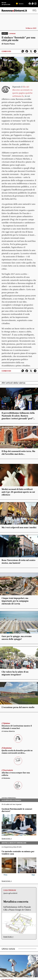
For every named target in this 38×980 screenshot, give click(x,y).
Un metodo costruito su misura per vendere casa (18, 853)
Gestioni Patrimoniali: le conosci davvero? (17, 810)
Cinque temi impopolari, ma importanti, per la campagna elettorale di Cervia (15, 601)
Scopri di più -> (7, 838)
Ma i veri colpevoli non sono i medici (19, 528)
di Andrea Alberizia (8, 731)
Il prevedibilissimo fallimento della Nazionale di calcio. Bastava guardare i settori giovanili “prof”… (18, 416)
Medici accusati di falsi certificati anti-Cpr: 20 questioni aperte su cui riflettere (18, 492)
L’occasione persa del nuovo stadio (18, 707)
